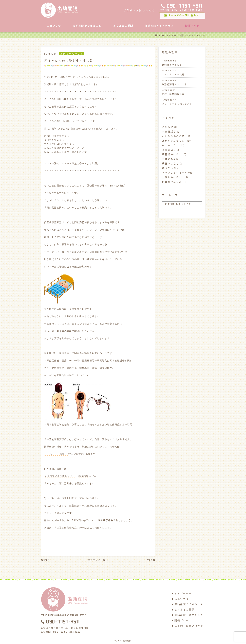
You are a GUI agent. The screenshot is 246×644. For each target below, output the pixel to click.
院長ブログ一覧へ (98, 560)
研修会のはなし (172, 159)
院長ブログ (192, 26)
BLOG (163, 35)
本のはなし (169, 150)
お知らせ (167, 127)
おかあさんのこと (173, 136)
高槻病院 (83, 476)
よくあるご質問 (123, 26)
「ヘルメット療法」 (56, 454)
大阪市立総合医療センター (60, 476)
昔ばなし (167, 168)
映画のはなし (170, 163)
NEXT (45, 560)
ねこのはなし (170, 145)
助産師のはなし (172, 154)
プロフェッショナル (175, 173)
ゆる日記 (167, 131)
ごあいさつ (54, 26)
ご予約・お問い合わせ (188, 626)
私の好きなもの (172, 182)
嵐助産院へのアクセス (159, 26)
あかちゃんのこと (173, 141)
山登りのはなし (172, 177)
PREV (151, 560)
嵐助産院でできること (87, 26)
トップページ (182, 593)
